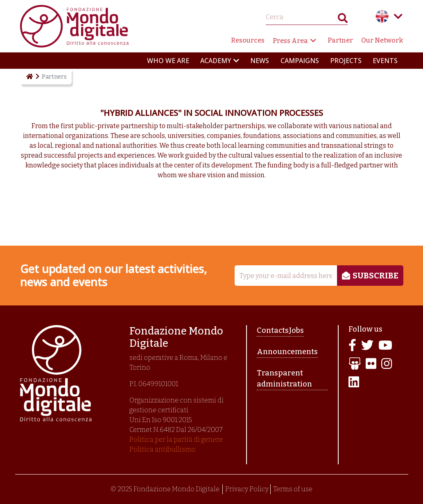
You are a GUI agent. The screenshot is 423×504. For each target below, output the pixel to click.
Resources (248, 40)
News (260, 61)
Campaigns (300, 61)
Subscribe (375, 276)
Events (385, 61)
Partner (340, 40)
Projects (346, 61)
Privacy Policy (247, 489)
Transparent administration (284, 379)
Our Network (382, 40)
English (382, 16)
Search (343, 20)
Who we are (168, 61)
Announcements (287, 352)
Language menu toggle (398, 16)
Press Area (290, 41)
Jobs (296, 330)
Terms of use (293, 489)
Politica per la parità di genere (176, 440)
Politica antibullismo (162, 449)
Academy (216, 61)
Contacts (273, 330)
